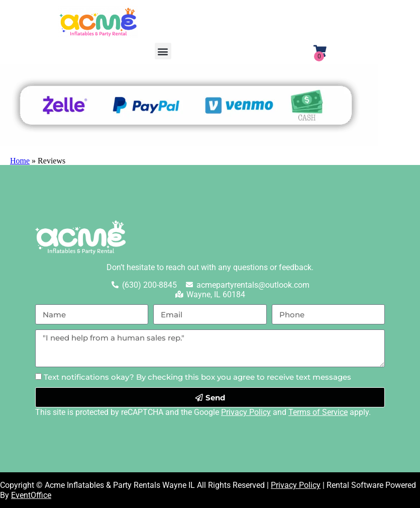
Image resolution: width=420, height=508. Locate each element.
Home (20, 161)
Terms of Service (318, 412)
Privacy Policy (246, 412)
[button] (163, 51)
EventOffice (31, 495)
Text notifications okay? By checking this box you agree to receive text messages (197, 377)
